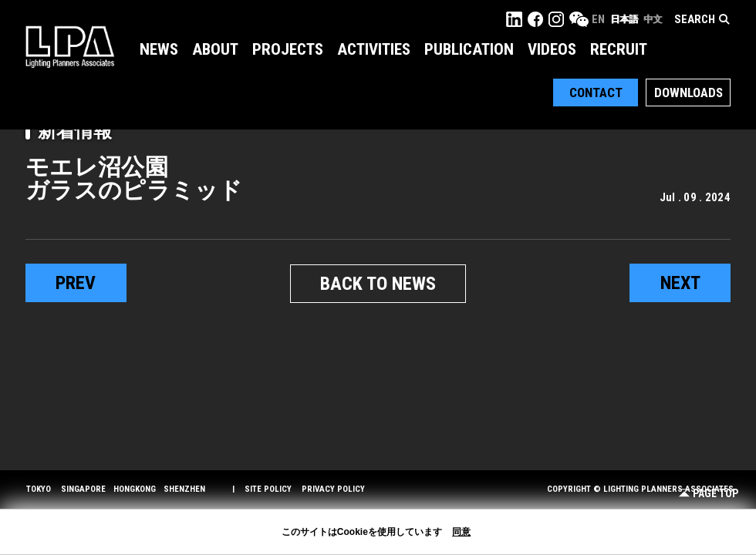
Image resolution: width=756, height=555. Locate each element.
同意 (461, 532)
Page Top (709, 494)
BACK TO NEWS (378, 284)
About (215, 49)
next (680, 283)
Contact (596, 92)
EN (598, 19)
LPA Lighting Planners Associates (70, 46)
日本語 (624, 19)
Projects (288, 49)
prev (76, 283)
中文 (653, 19)
